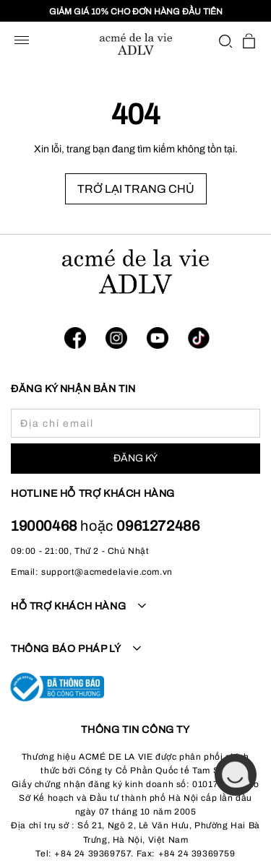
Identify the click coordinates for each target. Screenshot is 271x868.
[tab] (135, 615)
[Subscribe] (135, 459)
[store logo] (136, 44)
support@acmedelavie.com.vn (107, 572)
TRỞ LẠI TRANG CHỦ (136, 189)
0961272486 (158, 526)
